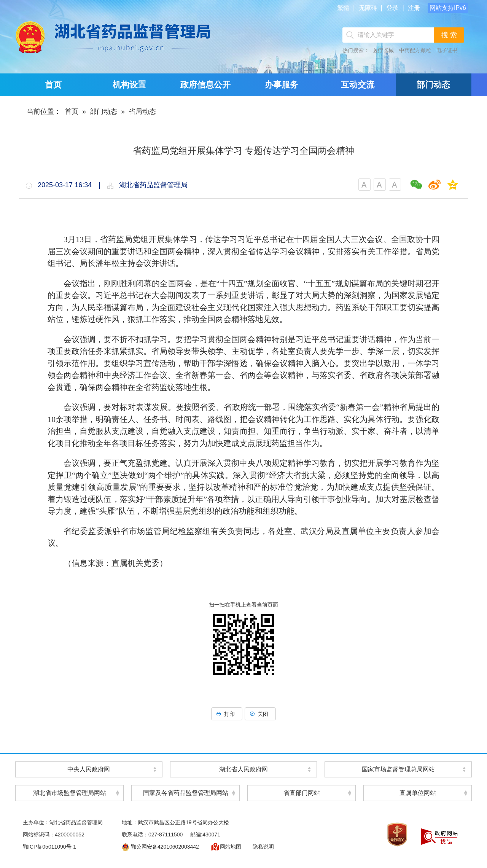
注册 (414, 8)
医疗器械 (383, 50)
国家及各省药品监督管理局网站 (186, 793)
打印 (227, 714)
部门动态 (433, 85)
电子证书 (447, 50)
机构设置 (129, 85)
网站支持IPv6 (448, 8)
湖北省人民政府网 (243, 769)
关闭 (260, 714)
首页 (53, 85)
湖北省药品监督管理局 (120, 37)
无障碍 (368, 8)
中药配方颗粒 (415, 50)
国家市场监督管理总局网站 (398, 769)
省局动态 (142, 111)
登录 (392, 8)
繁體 (343, 8)
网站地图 (226, 847)
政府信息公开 (205, 85)
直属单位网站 (418, 793)
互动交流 (358, 85)
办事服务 (282, 85)
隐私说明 (263, 847)
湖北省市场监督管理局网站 (70, 793)
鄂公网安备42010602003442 (160, 847)
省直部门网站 (302, 793)
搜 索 (449, 35)
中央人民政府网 (89, 769)
